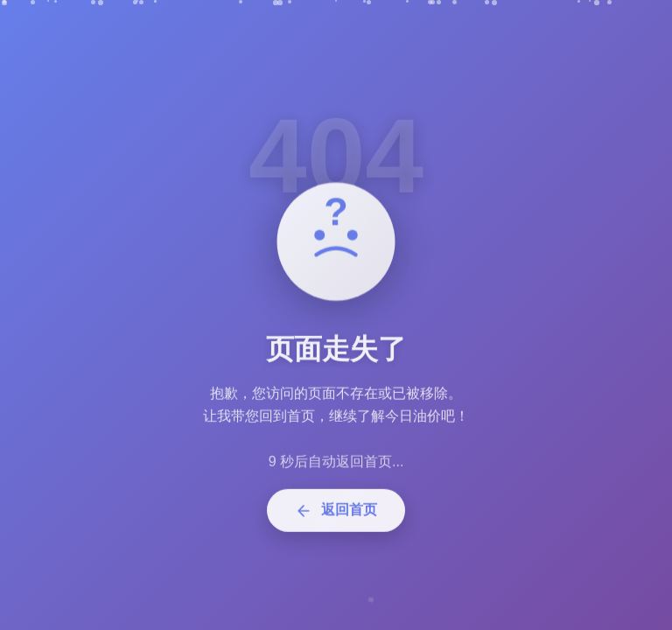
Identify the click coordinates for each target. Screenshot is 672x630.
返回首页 (336, 516)
